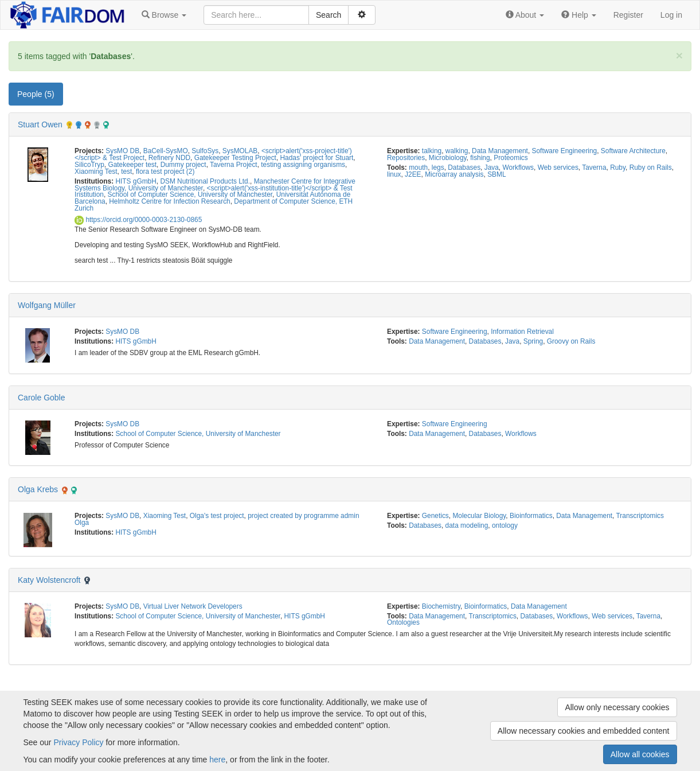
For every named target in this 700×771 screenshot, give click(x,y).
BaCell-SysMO (166, 151)
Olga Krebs (38, 489)
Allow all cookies (640, 754)
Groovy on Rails (571, 341)
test (126, 172)
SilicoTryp (89, 165)
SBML (496, 174)
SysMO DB (122, 151)
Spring (533, 341)
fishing (480, 158)
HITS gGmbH (136, 181)
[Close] (679, 55)
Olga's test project (217, 516)
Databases (464, 168)
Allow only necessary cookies (617, 707)
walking (457, 151)
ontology (505, 525)
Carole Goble (42, 398)
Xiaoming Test (96, 172)
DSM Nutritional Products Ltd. (205, 181)
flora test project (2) (165, 172)
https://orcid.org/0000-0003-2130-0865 (138, 220)
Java (492, 168)
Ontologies (403, 622)
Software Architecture (633, 151)
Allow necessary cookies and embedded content (584, 731)
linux (394, 174)
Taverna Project (234, 165)
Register (628, 15)
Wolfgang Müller (47, 305)
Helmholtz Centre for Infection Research (169, 201)
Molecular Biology (479, 516)
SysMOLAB (240, 151)
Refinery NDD (169, 158)
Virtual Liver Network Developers (193, 606)
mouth (418, 168)
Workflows (518, 168)
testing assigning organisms (303, 165)
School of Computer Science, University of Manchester (190, 194)
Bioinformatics (531, 516)
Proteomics (511, 158)
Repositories (406, 158)
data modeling (467, 525)
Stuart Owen (40, 124)
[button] (164, 15)
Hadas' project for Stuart (317, 158)
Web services (558, 168)
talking (432, 151)
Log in (671, 15)
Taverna (594, 168)
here (217, 760)
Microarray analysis (454, 174)
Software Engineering (565, 151)
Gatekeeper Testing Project (235, 158)
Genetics (435, 516)
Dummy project (183, 165)
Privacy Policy (78, 742)
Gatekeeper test (132, 165)
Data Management (500, 151)
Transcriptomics (640, 516)
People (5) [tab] (36, 94)
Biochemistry (441, 606)
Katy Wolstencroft (49, 580)
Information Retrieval (522, 332)
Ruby (618, 168)
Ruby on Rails (651, 168)
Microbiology (448, 158)
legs (438, 168)
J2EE (413, 174)
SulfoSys (205, 151)
